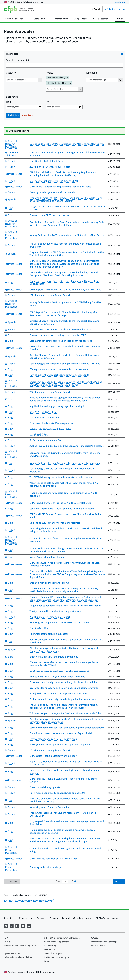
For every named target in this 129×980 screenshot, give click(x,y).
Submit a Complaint (115, 9)
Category (11, 73)
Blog (9, 208)
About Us (9, 918)
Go (76, 881)
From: (9, 102)
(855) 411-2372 (120, 2)
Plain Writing (50, 946)
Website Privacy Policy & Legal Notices (21, 946)
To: (48, 102)
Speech (10, 199)
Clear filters (28, 115)
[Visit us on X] (12, 926)
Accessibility (50, 950)
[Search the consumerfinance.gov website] (96, 9)
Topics (50, 73)
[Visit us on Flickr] (29, 926)
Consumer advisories (12, 154)
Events (54, 918)
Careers (41, 918)
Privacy (7, 942)
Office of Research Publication (11, 144)
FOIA (6, 938)
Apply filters (13, 115)
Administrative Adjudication (57, 942)
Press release (14, 174)
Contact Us (25, 918)
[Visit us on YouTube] (23, 926)
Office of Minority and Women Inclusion (62, 938)
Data (6, 950)
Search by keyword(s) (17, 60)
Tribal (47, 961)
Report (10, 161)
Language (92, 73)
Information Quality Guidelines (18, 957)
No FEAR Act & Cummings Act (57, 957)
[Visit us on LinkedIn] (17, 926)
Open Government (12, 953)
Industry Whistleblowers (77, 918)
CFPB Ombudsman (107, 918)
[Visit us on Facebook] (6, 926)
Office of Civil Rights (53, 953)
